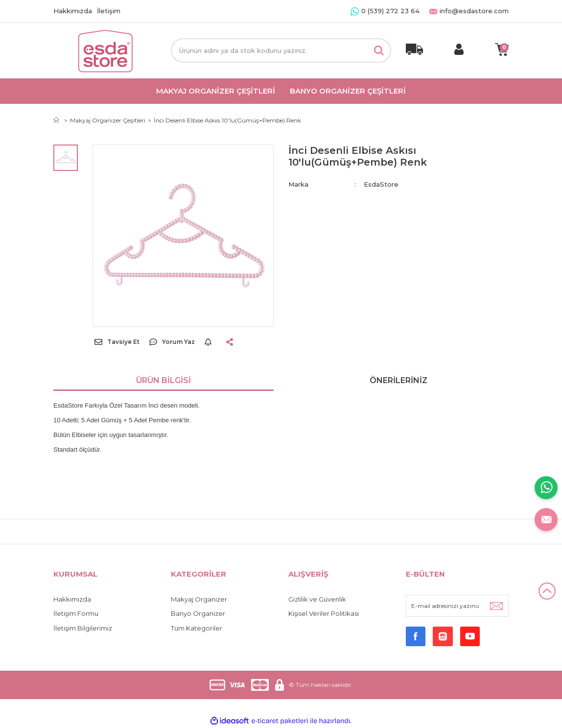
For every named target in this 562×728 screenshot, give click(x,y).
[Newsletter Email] (457, 606)
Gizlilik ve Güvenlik (317, 599)
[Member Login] (459, 50)
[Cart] (502, 51)
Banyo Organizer (198, 613)
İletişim (109, 11)
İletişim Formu (76, 613)
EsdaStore (381, 184)
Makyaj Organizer (199, 599)
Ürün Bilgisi (164, 380)
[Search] (281, 50)
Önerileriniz (398, 380)
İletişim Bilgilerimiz (83, 628)
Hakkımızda (73, 11)
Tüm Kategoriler (197, 628)
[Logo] (105, 51)
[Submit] (496, 606)
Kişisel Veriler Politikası (324, 613)
